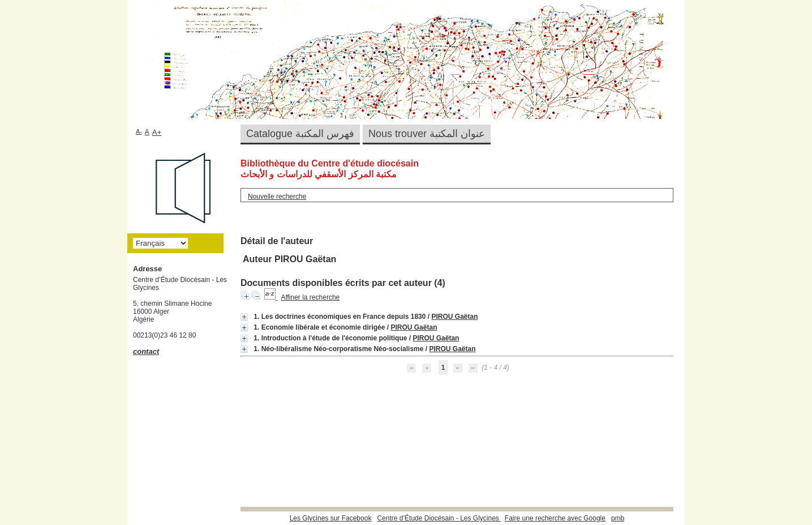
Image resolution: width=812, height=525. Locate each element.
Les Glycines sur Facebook (331, 518)
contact (146, 351)
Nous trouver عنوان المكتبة (427, 134)
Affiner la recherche (310, 297)
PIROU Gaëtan (454, 317)
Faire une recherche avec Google (555, 518)
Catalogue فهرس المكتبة (300, 134)
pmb (618, 518)
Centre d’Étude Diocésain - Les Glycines (439, 518)
